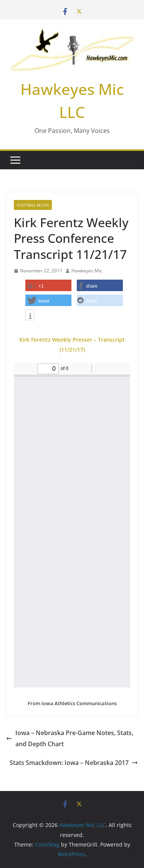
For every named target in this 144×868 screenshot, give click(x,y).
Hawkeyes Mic (87, 271)
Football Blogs (33, 205)
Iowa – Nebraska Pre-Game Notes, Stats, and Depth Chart (70, 738)
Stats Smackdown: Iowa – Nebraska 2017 (74, 763)
